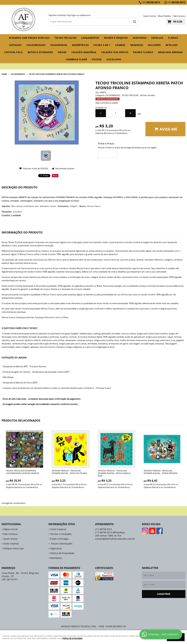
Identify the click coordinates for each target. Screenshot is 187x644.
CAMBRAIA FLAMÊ (76, 59)
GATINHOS (15, 45)
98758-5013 (151, 2)
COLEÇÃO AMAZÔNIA (84, 52)
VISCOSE (97, 59)
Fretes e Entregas (59, 539)
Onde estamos (11, 544)
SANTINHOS (140, 38)
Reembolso (56, 558)
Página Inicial (10, 529)
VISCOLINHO (114, 59)
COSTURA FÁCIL (14, 52)
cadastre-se (85, 15)
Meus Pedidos (164, 16)
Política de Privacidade (62, 553)
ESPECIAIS (157, 38)
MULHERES (154, 45)
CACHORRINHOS (36, 45)
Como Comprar (58, 529)
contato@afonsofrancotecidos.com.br (115, 539)
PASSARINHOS (59, 45)
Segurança (56, 548)
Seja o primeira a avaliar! (107, 103)
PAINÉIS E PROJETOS (116, 38)
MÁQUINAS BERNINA (170, 52)
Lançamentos (90, 38)
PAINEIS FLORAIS (143, 52)
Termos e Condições (61, 534)
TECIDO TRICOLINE (65, 38)
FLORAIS (173, 38)
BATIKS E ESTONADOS (40, 52)
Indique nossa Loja (13, 548)
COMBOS (120, 45)
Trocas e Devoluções (61, 544)
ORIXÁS (62, 52)
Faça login (71, 15)
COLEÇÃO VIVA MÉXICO (115, 52)
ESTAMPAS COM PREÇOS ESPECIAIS (29, 38)
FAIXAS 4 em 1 (102, 45)
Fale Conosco (179, 16)
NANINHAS (137, 45)
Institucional (11, 524)
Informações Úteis (62, 524)
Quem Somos (150, 16)
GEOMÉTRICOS (80, 45)
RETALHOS (172, 45)
